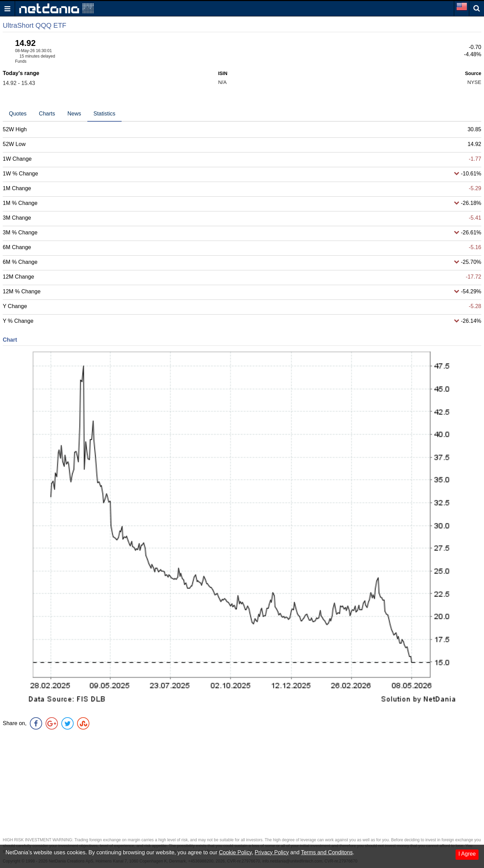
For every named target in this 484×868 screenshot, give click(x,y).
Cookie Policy (235, 852)
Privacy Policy (272, 852)
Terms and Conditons (327, 852)
